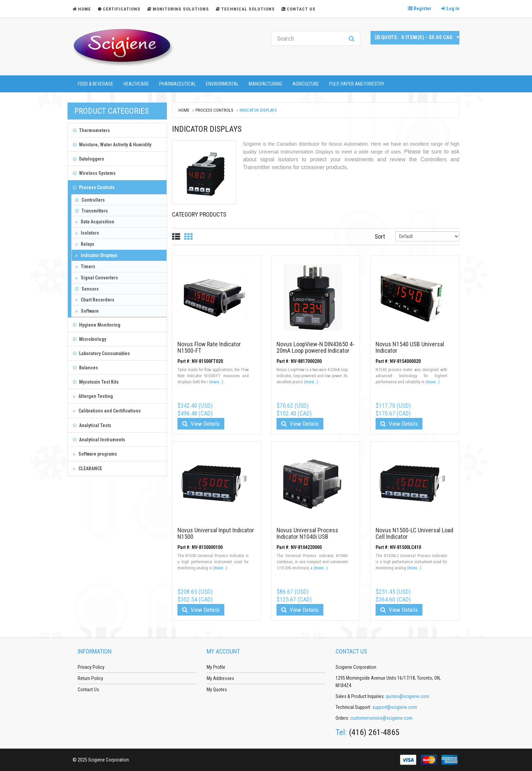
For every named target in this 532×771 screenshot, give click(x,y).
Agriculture (306, 84)
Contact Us (299, 9)
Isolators (87, 233)
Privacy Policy (91, 667)
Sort (380, 236)
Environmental (222, 84)
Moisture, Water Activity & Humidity (112, 145)
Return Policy (90, 678)
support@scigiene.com (395, 707)
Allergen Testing (93, 396)
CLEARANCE (88, 469)
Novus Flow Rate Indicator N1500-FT (209, 347)
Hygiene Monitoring (97, 325)
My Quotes (217, 690)
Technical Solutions (245, 9)
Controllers (90, 200)
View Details (201, 424)
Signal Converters (97, 278)
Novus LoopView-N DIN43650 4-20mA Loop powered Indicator (316, 347)
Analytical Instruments (99, 440)
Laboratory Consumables (101, 353)
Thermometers (91, 130)
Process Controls (94, 187)
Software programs (95, 454)
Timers (85, 267)
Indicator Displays (96, 255)
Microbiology (90, 339)
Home (184, 110)
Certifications (119, 9)
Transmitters (92, 211)
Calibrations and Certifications (107, 411)
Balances (85, 368)
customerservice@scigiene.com (381, 718)
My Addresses (220, 678)
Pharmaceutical (177, 84)
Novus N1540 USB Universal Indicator (410, 347)
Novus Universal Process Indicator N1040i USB (307, 534)
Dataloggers (89, 159)
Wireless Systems (94, 173)
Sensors (87, 289)
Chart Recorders (95, 300)
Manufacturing (265, 84)
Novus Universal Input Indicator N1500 (216, 534)
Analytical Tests (92, 425)
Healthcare (136, 84)
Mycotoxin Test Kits (96, 382)
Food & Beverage (96, 84)
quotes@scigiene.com (407, 696)
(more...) (216, 382)
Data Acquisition (95, 222)
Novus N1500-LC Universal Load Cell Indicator (414, 534)
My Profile (216, 667)
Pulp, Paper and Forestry (357, 84)
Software (87, 311)
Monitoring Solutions (178, 9)
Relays (85, 244)
